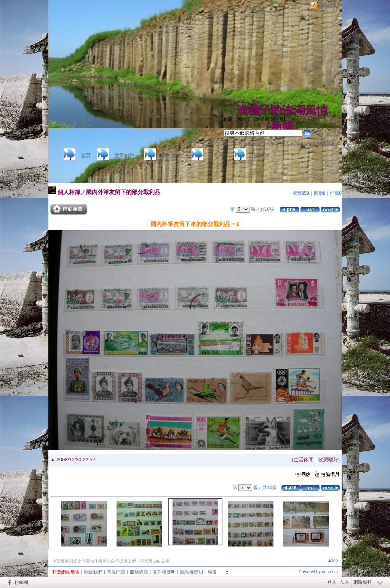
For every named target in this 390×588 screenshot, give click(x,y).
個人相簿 (171, 155)
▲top (333, 560)
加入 (345, 582)
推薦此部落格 (261, 144)
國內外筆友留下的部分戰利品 (123, 192)
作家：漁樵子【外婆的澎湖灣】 (256, 119)
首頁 (86, 155)
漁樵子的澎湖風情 (282, 110)
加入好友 (233, 144)
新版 (282, 126)
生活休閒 (304, 460)
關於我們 (93, 572)
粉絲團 (21, 582)
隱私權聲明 (192, 572)
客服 (212, 572)
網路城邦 (328, 5)
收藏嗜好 (328, 460)
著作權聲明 (164, 572)
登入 (332, 582)
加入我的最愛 (294, 144)
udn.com (330, 572)
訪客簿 (216, 155)
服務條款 (139, 572)
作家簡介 (261, 155)
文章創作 (124, 155)
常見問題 (116, 572)
